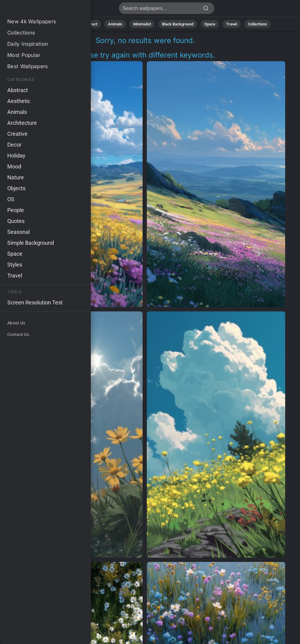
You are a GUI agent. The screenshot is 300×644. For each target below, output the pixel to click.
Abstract (90, 24)
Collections (257, 24)
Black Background (178, 24)
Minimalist (142, 24)
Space (210, 24)
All (46, 24)
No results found (36, 10)
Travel (232, 24)
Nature (65, 24)
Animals (115, 24)
